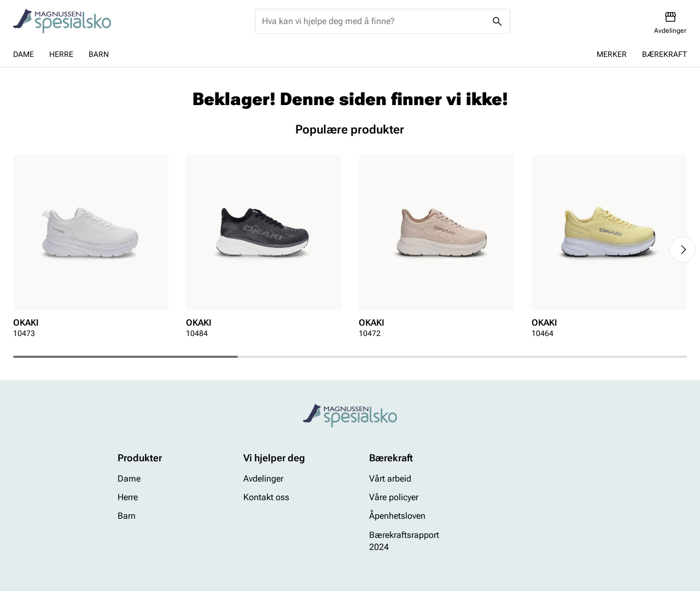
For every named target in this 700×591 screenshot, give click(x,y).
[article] (91, 250)
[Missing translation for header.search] (498, 21)
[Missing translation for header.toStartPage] (62, 21)
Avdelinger (263, 479)
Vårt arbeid (390, 479)
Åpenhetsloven (397, 516)
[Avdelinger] (670, 23)
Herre (61, 54)
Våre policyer (394, 497)
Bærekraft (664, 54)
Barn (99, 54)
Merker (612, 54)
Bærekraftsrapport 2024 (404, 541)
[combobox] (374, 21)
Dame (24, 54)
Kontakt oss (266, 497)
